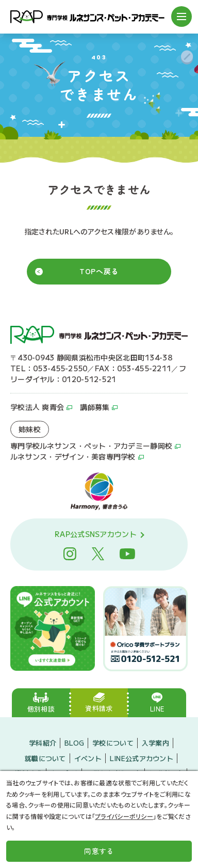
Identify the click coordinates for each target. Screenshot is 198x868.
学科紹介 (43, 743)
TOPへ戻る (99, 272)
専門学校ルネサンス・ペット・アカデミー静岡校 (91, 446)
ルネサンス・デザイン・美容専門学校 (73, 457)
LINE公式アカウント (142, 758)
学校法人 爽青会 (37, 407)
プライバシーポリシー (124, 816)
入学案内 (155, 743)
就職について (45, 758)
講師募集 (95, 407)
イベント (88, 758)
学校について (113, 743)
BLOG (74, 743)
